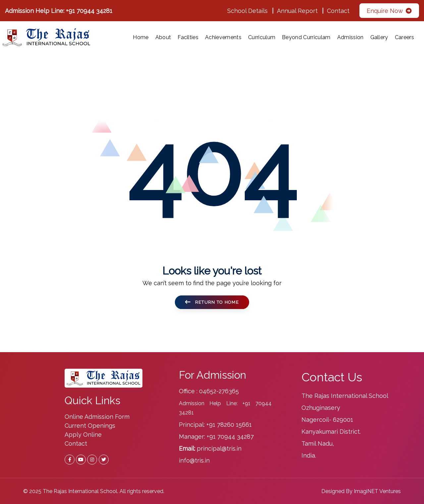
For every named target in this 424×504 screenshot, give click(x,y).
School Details (247, 11)
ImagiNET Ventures (377, 491)
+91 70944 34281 (89, 11)
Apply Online (83, 435)
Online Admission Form (97, 417)
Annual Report (297, 11)
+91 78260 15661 (229, 425)
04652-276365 (219, 391)
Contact (338, 11)
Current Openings (90, 426)
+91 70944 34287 (230, 437)
